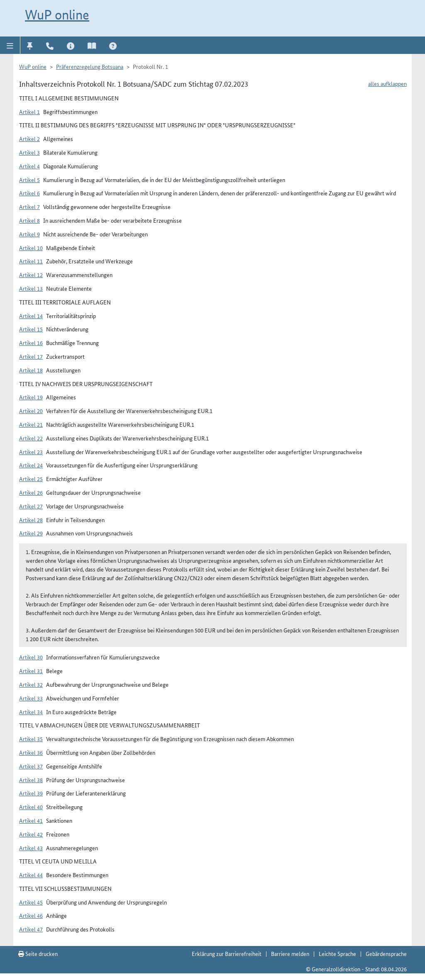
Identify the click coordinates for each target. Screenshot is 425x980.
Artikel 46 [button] (31, 915)
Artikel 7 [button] (29, 207)
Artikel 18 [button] (31, 370)
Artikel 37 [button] (31, 766)
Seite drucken (38, 953)
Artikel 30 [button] (31, 657)
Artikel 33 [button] (31, 698)
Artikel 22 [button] (31, 438)
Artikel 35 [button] (31, 739)
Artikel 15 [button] (31, 329)
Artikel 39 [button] (31, 793)
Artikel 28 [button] (31, 520)
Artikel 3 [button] (29, 152)
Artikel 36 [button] (31, 752)
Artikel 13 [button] (31, 288)
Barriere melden (290, 953)
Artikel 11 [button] (31, 261)
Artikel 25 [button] (31, 479)
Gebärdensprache (386, 953)
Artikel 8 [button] (29, 220)
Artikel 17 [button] (31, 356)
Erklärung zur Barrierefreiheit (227, 953)
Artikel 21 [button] (31, 424)
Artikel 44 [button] (31, 875)
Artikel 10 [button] (31, 248)
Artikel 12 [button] (31, 275)
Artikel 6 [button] (29, 193)
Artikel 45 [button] (31, 902)
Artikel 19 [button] (31, 397)
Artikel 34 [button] (31, 712)
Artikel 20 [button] (31, 411)
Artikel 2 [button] (29, 139)
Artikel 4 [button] (29, 166)
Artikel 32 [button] (31, 684)
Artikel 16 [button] (31, 343)
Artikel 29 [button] (31, 533)
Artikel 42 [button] (31, 834)
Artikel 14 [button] (31, 316)
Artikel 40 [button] (31, 807)
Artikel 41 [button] (31, 820)
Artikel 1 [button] (29, 112)
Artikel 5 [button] (29, 180)
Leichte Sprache (337, 953)
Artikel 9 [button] (29, 234)
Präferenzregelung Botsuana (90, 66)
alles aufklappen (387, 83)
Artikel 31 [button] (31, 671)
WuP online (57, 15)
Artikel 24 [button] (31, 465)
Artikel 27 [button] (31, 506)
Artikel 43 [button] (31, 848)
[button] (10, 45)
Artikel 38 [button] (31, 780)
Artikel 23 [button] (31, 452)
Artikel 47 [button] (31, 929)
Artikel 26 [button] (31, 492)
